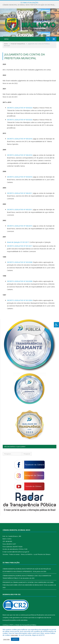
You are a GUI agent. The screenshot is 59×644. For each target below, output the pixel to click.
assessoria (51, 615)
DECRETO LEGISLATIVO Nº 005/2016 (20, 139)
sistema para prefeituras (28, 615)
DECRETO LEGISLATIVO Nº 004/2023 (20, 108)
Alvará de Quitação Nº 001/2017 (18, 242)
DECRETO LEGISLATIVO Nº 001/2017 (20, 246)
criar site (15, 615)
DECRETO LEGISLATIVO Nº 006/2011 (20, 193)
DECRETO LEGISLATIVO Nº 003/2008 (20, 262)
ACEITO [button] (15, 639)
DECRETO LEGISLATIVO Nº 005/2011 (20, 210)
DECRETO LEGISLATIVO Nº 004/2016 (20, 177)
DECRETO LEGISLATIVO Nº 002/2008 (20, 281)
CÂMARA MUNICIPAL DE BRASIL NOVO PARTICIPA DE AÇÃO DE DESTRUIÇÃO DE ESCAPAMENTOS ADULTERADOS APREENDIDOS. (30, 5)
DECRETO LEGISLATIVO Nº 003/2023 (20, 120)
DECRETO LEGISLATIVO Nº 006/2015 (20, 226)
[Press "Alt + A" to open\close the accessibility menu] (56, 325)
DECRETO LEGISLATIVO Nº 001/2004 (20, 300)
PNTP (11, 625)
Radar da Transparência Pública (26, 625)
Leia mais (14, 635)
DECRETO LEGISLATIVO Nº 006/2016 (20, 155)
